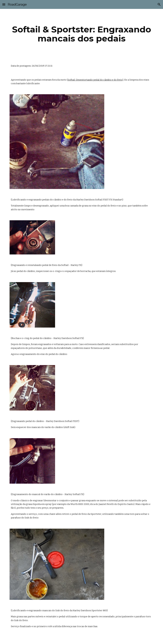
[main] (82, 34)
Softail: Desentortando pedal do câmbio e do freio (95, 80)
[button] (4, 4)
